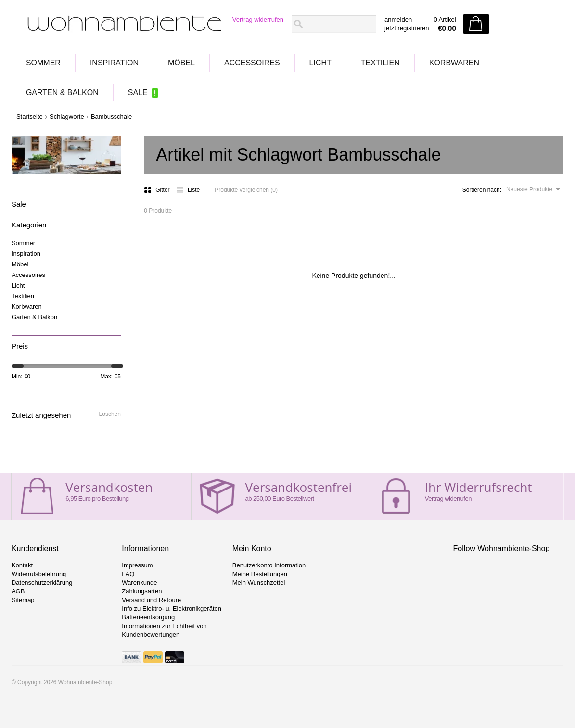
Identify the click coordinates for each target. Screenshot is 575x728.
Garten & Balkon (62, 93)
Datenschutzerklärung (42, 583)
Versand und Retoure (151, 600)
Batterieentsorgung (148, 617)
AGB (18, 591)
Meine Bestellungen (260, 574)
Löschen (110, 414)
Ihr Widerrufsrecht (479, 487)
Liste (188, 190)
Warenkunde (139, 583)
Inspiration (114, 63)
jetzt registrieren (407, 28)
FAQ (128, 574)
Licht (320, 63)
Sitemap (23, 600)
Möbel (181, 63)
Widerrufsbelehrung (39, 574)
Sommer (43, 63)
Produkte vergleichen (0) (246, 190)
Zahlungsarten (142, 591)
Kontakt (22, 565)
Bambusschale (111, 117)
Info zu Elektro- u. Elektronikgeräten (172, 609)
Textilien (380, 63)
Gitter (158, 190)
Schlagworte (67, 117)
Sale (138, 93)
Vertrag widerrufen (258, 19)
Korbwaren (454, 63)
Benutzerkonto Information (269, 565)
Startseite (30, 117)
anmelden (398, 19)
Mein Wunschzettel (259, 583)
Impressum (137, 565)
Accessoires (252, 63)
